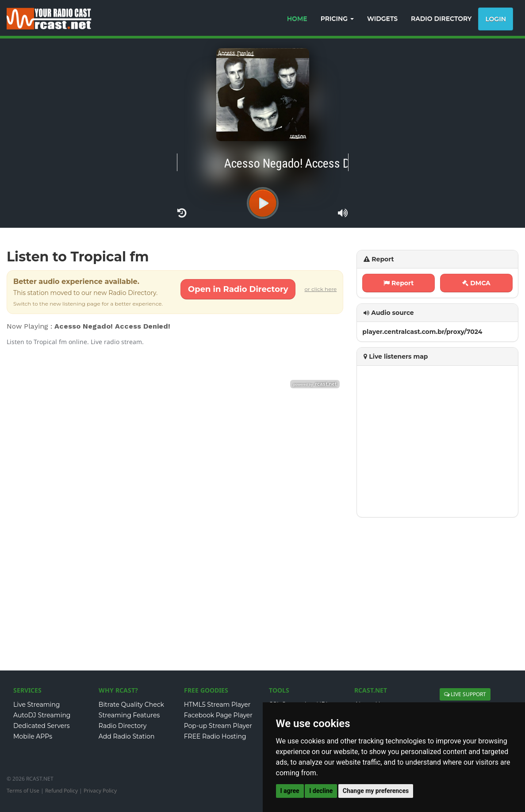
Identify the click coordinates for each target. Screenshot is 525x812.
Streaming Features (129, 715)
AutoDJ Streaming (42, 715)
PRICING (337, 19)
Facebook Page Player (218, 715)
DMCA (476, 283)
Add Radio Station (127, 736)
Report (399, 283)
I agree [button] (290, 791)
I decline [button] (321, 791)
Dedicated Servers (42, 726)
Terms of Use (23, 791)
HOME (297, 19)
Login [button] (496, 19)
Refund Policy (61, 791)
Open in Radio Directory (238, 289)
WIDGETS (382, 19)
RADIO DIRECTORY (441, 19)
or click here (320, 289)
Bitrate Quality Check (131, 705)
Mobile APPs (33, 736)
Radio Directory (123, 726)
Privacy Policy (100, 791)
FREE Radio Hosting (215, 736)
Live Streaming (36, 705)
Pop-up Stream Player (218, 726)
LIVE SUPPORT (465, 694)
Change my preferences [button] (376, 791)
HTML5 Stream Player (217, 705)
